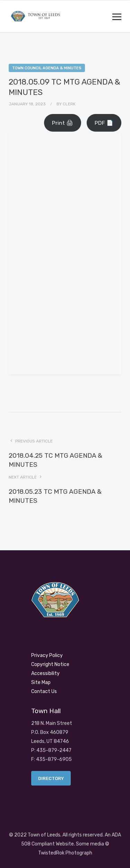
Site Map (41, 682)
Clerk (69, 104)
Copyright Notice (50, 664)
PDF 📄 (104, 123)
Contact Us (44, 691)
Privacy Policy (47, 655)
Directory (51, 778)
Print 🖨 (63, 123)
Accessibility (45, 673)
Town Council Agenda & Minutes (47, 68)
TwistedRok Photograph (65, 853)
